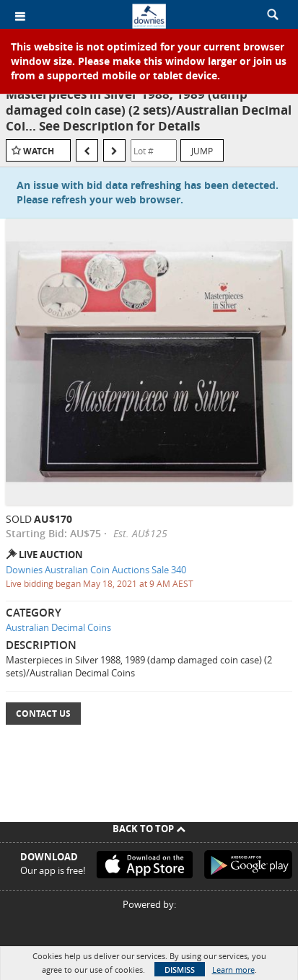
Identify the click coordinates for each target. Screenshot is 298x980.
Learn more (233, 970)
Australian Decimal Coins (58, 627)
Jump (202, 151)
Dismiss (180, 970)
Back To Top (149, 829)
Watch (39, 151)
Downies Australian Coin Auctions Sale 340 (96, 570)
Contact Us (43, 714)
